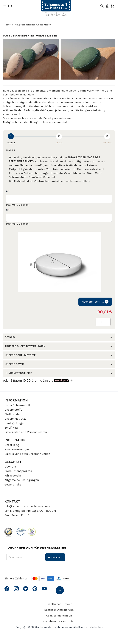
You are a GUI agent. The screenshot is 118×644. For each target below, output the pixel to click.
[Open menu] (5, 6)
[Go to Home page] (56, 8)
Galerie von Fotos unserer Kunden (27, 454)
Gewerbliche (13, 484)
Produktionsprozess (18, 471)
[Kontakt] (10, 6)
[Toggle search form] (102, 6)
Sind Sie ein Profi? (17, 515)
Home (8, 25)
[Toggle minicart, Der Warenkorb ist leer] (112, 6)
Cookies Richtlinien (59, 616)
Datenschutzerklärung (59, 610)
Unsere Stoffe (13, 410)
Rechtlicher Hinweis (59, 604)
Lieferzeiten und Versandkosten (26, 432)
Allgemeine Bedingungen (22, 480)
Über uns (11, 466)
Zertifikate (11, 428)
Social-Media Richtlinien (59, 621)
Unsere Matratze (15, 419)
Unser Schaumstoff (17, 405)
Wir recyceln (13, 475)
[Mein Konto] (107, 6)
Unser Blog (12, 445)
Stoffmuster (13, 414)
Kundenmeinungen (17, 449)
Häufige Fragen (15, 423)
